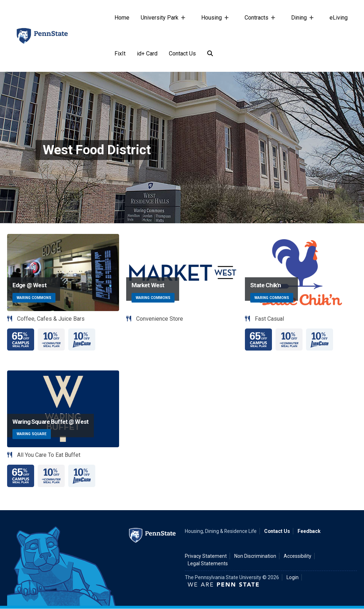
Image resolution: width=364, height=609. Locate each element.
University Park (161, 25)
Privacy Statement (206, 556)
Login (293, 577)
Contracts (258, 25)
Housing (213, 25)
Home (122, 18)
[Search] (210, 54)
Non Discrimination (255, 556)
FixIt (120, 54)
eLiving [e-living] (339, 18)
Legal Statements (208, 563)
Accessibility (298, 556)
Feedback (309, 531)
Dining (300, 25)
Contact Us (182, 54)
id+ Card (147, 54)
